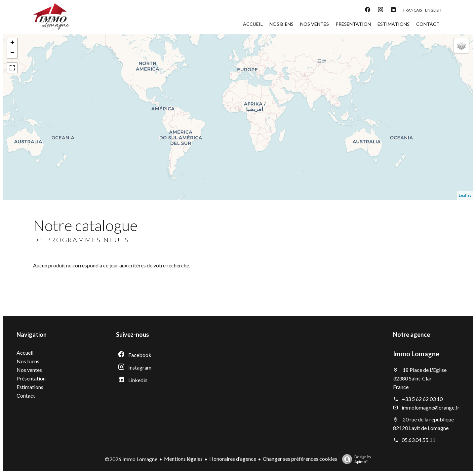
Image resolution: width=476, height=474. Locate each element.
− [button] (12, 53)
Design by (355, 459)
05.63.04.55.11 (418, 440)
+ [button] (12, 43)
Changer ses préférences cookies (300, 459)
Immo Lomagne (416, 354)
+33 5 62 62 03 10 (422, 399)
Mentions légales (183, 459)
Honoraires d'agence (233, 459)
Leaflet (465, 195)
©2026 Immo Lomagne (131, 459)
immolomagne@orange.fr (431, 407)
